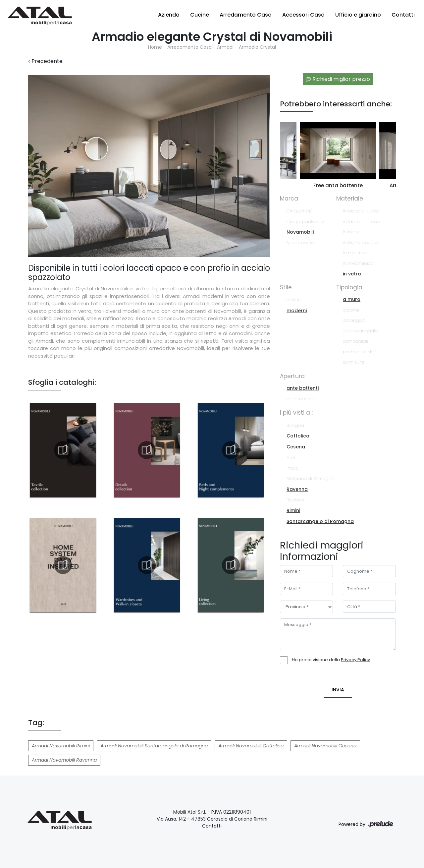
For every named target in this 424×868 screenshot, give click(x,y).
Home (155, 47)
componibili (355, 341)
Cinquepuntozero (305, 222)
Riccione (295, 500)
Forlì (291, 458)
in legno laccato (360, 242)
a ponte (351, 310)
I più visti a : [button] (296, 413)
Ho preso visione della (331, 660)
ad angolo (354, 320)
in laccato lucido (361, 211)
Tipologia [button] (349, 287)
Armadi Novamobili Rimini (61, 746)
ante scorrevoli (302, 399)
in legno (351, 232)
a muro (352, 299)
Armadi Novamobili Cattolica (251, 746)
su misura (353, 362)
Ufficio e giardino (358, 15)
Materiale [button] (350, 199)
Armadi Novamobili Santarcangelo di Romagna (154, 746)
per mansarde (358, 352)
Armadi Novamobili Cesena (325, 746)
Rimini (293, 510)
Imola (292, 468)
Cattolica (298, 436)
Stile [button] (286, 287)
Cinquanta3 (299, 211)
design (294, 300)
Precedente (45, 61)
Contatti (403, 15)
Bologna (295, 425)
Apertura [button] (292, 376)
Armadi (225, 47)
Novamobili (300, 232)
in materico (355, 253)
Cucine (200, 15)
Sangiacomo (300, 243)
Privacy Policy (355, 660)
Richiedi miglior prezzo (338, 79)
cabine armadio (360, 331)
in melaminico (358, 263)
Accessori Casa (303, 15)
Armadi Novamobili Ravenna (64, 760)
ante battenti (303, 388)
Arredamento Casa (246, 15)
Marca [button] (289, 199)
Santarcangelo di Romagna (320, 521)
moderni (297, 311)
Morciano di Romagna (311, 478)
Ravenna (297, 489)
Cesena (296, 447)
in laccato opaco (361, 222)
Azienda (169, 15)
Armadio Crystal (257, 47)
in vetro (352, 274)
